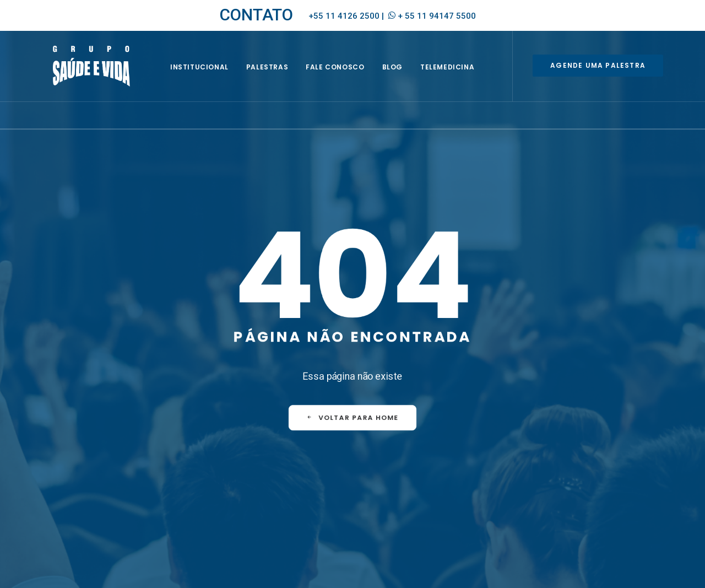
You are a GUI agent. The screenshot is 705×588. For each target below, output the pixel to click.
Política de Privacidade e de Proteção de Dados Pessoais (570, 569)
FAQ (386, 443)
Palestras (280, 75)
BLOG (405, 75)
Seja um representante (247, 479)
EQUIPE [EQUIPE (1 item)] (412, 478)
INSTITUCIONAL (212, 75)
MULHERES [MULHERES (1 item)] (430, 494)
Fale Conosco (348, 75)
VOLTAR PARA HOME (352, 384)
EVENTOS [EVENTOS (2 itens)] (448, 478)
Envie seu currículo (240, 493)
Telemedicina (460, 75)
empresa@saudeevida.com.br (94, 476)
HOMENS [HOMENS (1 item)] (389, 494)
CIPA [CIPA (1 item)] (383, 478)
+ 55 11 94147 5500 (437, 16)
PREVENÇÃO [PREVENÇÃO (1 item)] (394, 510)
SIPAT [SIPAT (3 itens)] (432, 510)
